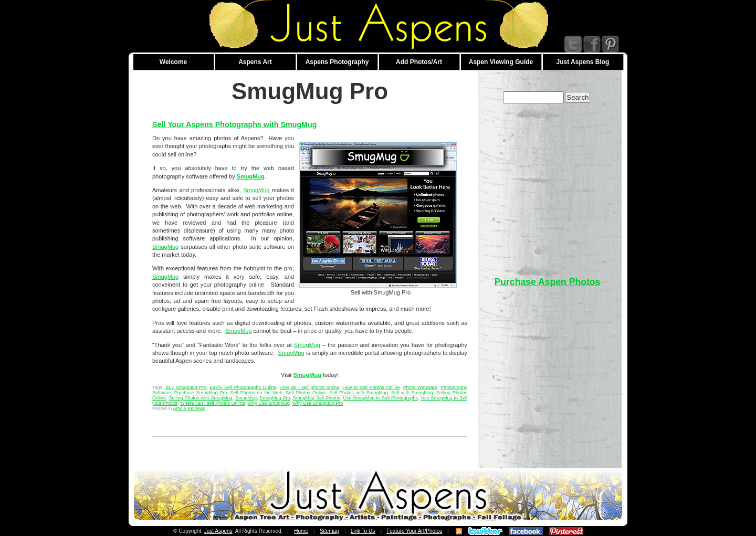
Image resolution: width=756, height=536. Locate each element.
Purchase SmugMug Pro (201, 393)
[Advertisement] (548, 185)
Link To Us (363, 531)
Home (301, 531)
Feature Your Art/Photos (414, 531)
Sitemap (329, 531)
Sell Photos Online (306, 393)
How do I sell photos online (309, 387)
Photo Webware (420, 387)
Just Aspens (218, 531)
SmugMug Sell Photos (317, 398)
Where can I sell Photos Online (213, 403)
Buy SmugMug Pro (186, 387)
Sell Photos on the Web (256, 393)
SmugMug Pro (275, 398)
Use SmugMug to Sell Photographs (381, 398)
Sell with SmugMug (412, 393)
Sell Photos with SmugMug (359, 393)
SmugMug (256, 190)
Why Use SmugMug (269, 403)
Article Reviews (190, 408)
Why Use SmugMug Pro (318, 403)
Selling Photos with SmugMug (201, 398)
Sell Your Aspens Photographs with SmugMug (235, 124)
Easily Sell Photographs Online (243, 387)
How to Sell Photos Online (371, 387)
